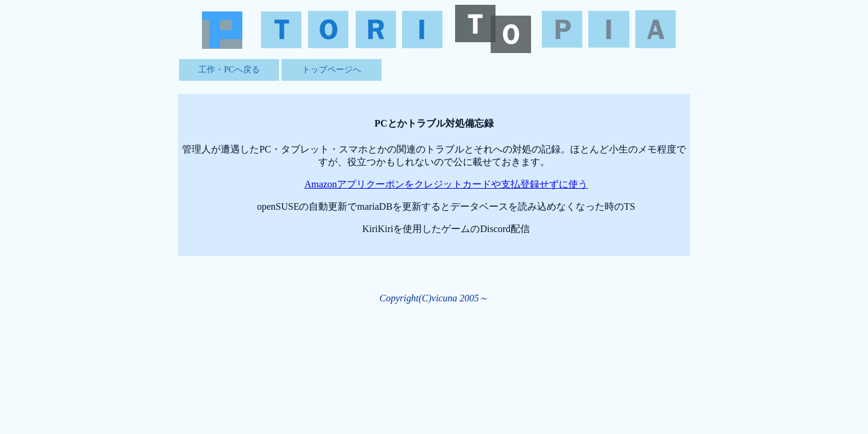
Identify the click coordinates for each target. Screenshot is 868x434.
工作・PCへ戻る (229, 70)
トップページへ (332, 70)
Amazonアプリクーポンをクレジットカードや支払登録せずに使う (446, 184)
